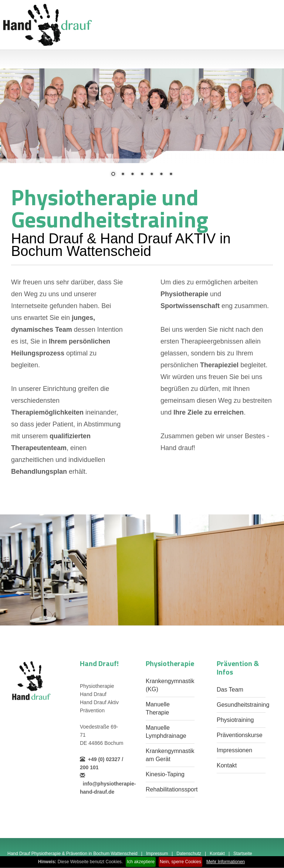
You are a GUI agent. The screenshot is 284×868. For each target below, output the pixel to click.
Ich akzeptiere (141, 862)
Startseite (243, 854)
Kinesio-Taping (165, 774)
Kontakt (227, 765)
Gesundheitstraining (243, 705)
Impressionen (234, 750)
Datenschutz (189, 854)
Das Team (230, 690)
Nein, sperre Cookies (180, 862)
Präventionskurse (240, 735)
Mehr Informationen (226, 862)
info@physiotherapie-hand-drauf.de (108, 784)
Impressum (157, 854)
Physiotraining (235, 720)
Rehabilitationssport (172, 789)
